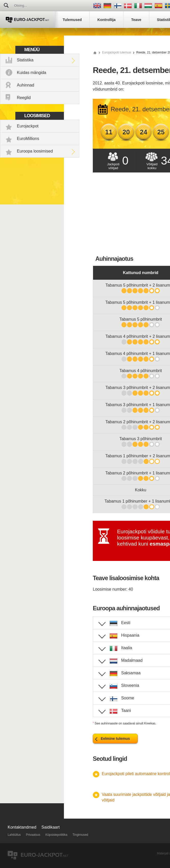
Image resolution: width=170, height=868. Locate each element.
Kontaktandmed (22, 827)
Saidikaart (50, 827)
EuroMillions (28, 139)
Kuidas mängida (32, 73)
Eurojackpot (28, 126)
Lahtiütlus (14, 835)
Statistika (25, 60)
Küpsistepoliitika (56, 835)
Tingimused (80, 835)
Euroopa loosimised (35, 151)
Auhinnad (26, 85)
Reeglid (24, 98)
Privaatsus (33, 835)
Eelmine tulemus (115, 739)
